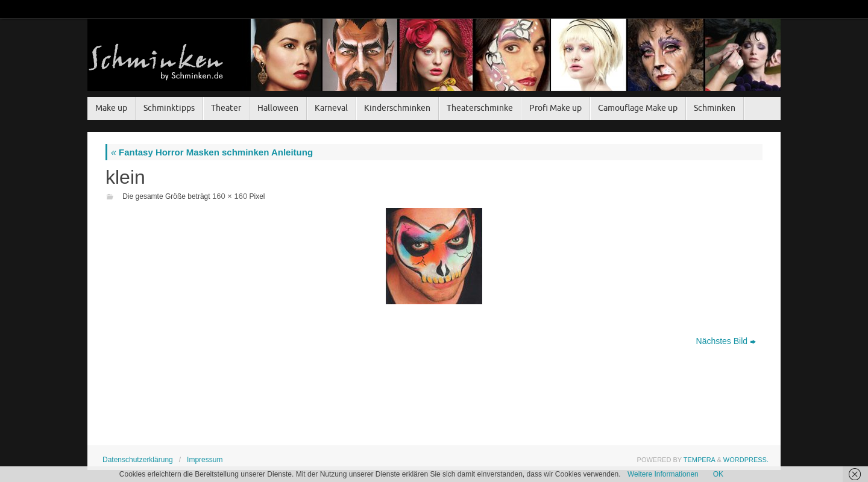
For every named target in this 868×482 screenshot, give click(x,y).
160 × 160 (230, 196)
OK (718, 474)
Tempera (700, 460)
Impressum (205, 460)
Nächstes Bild (726, 341)
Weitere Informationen (663, 474)
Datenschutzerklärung (138, 460)
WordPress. (746, 460)
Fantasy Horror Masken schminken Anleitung (212, 152)
